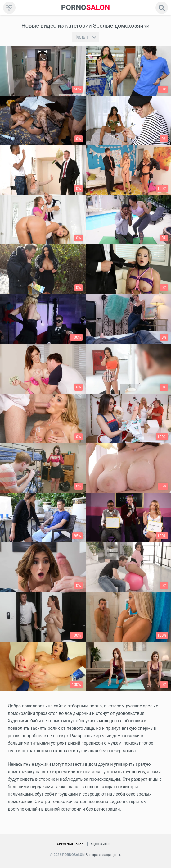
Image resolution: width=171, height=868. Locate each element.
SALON (86, 8)
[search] (162, 8)
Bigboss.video (101, 844)
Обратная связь (70, 844)
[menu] (9, 8)
